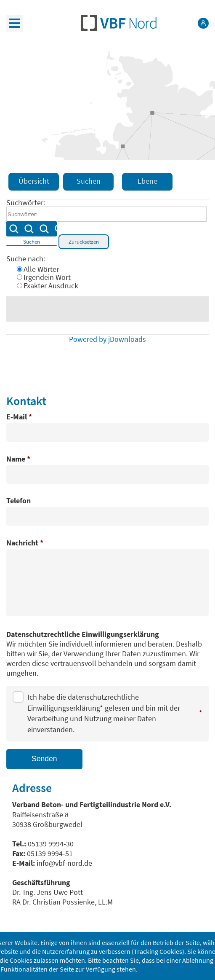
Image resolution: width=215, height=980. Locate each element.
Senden (44, 759)
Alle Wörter (41, 269)
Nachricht (25, 543)
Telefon (19, 501)
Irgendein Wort (47, 277)
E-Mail (19, 417)
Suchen (32, 233)
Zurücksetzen (84, 242)
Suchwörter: (26, 203)
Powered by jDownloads (107, 339)
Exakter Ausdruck (51, 286)
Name (18, 459)
